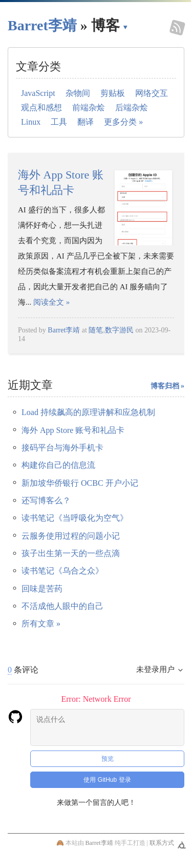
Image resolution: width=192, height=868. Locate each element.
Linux (31, 122)
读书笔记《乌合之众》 (62, 571)
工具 (59, 122)
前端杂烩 (89, 107)
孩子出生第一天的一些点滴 (71, 553)
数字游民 (119, 330)
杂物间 (78, 93)
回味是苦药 (42, 589)
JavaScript (38, 93)
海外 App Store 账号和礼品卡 (73, 430)
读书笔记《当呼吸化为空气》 (75, 518)
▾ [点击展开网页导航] (125, 27)
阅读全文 (51, 302)
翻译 (86, 122)
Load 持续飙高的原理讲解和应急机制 (88, 412)
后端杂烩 (132, 107)
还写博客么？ (46, 500)
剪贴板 (113, 93)
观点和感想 (41, 107)
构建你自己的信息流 (58, 465)
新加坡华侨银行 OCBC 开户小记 (80, 483)
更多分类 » (123, 122)
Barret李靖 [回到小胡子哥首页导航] (42, 25)
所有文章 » (41, 624)
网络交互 (152, 93)
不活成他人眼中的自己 (62, 606)
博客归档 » (168, 386)
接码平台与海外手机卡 (62, 448)
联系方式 (162, 843)
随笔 (96, 330)
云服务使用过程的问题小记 (71, 536)
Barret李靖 (64, 330)
